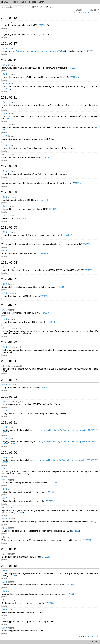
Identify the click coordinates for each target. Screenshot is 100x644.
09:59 (4, 284)
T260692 (62, 287)
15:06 (4, 609)
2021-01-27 (9, 380)
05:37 (4, 155)
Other (41, 2)
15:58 (4, 48)
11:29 (4, 411)
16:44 (4, 401)
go (51, 7)
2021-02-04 (9, 263)
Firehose (32, 2)
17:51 (4, 216)
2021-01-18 (9, 566)
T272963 (72, 68)
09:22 (4, 519)
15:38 (4, 582)
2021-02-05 (9, 227)
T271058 (45, 157)
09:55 (4, 480)
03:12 (4, 328)
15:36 (4, 347)
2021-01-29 (9, 342)
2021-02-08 (9, 192)
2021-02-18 (9, 18)
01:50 (4, 293)
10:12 (4, 32)
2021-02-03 (9, 279)
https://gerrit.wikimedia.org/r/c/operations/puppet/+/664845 (38, 51)
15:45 (4, 74)
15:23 (4, 171)
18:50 (4, 197)
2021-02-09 (9, 166)
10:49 (4, 457)
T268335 (88, 51)
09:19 (4, 251)
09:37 (4, 498)
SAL (4, 2)
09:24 (4, 507)
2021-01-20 (9, 453)
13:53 (4, 619)
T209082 (14, 444)
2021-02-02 (9, 305)
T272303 (24, 474)
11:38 (4, 145)
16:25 (4, 65)
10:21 (4, 241)
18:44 (4, 206)
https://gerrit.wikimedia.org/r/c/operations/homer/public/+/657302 (64, 460)
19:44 (4, 366)
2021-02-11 (9, 97)
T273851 (90, 270)
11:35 (4, 427)
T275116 (44, 25)
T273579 (51, 322)
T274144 (44, 200)
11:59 (4, 113)
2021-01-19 (9, 549)
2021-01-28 (9, 361)
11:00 (4, 319)
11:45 (4, 125)
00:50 (4, 385)
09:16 (4, 528)
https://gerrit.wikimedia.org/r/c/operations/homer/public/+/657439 (65, 430)
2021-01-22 (9, 397)
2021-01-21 (9, 423)
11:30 (4, 439)
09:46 (4, 489)
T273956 (85, 244)
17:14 (4, 310)
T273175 (23, 218)
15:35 (4, 591)
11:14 (4, 180)
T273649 (45, 313)
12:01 (4, 102)
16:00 (4, 571)
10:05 (4, 469)
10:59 (4, 232)
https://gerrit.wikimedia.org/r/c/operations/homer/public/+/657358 (65, 441)
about (94, 641)
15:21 (4, 600)
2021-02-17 (9, 44)
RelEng (22, 2)
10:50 (4, 628)
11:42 (4, 136)
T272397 (10, 119)
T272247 (68, 235)
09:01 (4, 537)
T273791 (78, 183)
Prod (14, 2)
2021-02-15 (9, 60)
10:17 (4, 554)
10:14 (4, 22)
